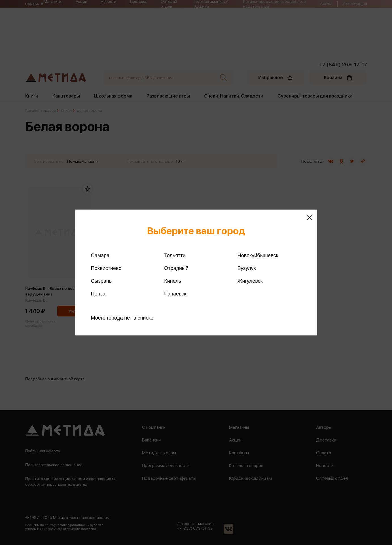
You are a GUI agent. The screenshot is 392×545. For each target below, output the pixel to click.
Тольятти (175, 255)
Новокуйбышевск (258, 255)
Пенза (98, 294)
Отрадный (176, 268)
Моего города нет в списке (122, 318)
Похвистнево (106, 268)
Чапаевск (175, 294)
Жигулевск (250, 281)
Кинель (173, 281)
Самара (100, 255)
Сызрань (101, 281)
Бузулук (247, 268)
